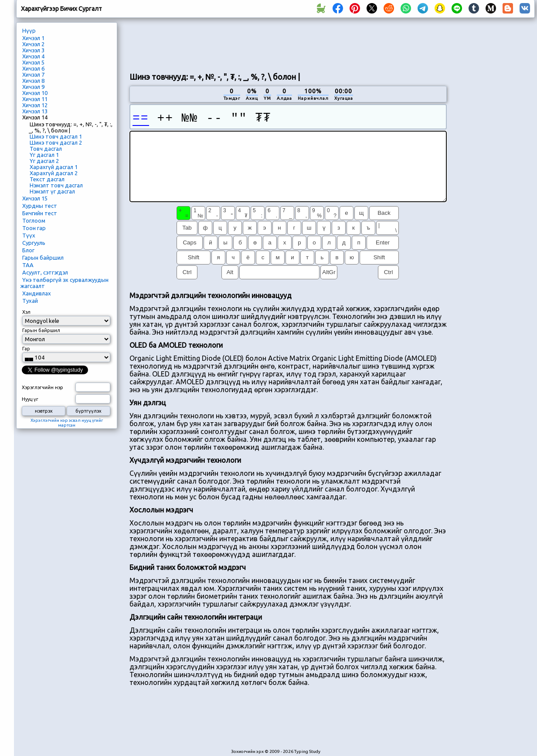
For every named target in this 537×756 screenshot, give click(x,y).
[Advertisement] (494, 168)
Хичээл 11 (35, 99)
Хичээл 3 (33, 50)
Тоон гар (34, 228)
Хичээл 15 (35, 198)
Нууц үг (30, 399)
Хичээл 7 (33, 75)
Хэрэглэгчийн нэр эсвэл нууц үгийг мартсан (67, 423)
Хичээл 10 (35, 93)
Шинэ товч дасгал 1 (56, 136)
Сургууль (34, 243)
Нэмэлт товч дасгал (56, 185)
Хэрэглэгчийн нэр (42, 387)
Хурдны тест (40, 206)
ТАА (28, 265)
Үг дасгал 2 (44, 161)
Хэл (26, 312)
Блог (28, 250)
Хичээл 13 (35, 111)
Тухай (30, 301)
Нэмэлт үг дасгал (52, 191)
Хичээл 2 (33, 44)
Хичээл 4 (33, 56)
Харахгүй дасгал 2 (54, 173)
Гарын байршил (43, 258)
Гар (26, 349)
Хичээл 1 (33, 38)
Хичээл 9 (33, 87)
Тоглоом (34, 220)
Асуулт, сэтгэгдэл (45, 272)
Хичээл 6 (33, 68)
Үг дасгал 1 (44, 155)
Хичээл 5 (33, 62)
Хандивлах (37, 293)
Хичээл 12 (35, 105)
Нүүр (29, 31)
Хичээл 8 (33, 81)
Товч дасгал (46, 149)
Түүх (29, 235)
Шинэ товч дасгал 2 (56, 142)
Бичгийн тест (40, 213)
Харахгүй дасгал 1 (54, 167)
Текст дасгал (47, 179)
